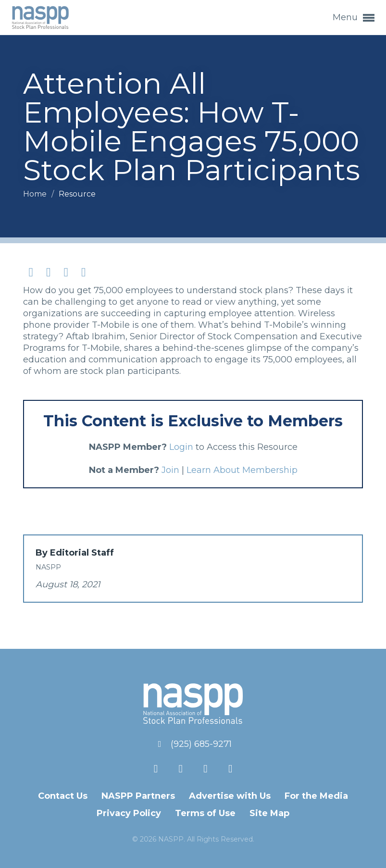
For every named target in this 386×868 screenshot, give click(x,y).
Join (170, 470)
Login (181, 447)
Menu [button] (354, 18)
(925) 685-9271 (201, 744)
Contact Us (63, 796)
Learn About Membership (242, 470)
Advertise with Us (230, 796)
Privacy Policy (129, 813)
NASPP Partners (138, 796)
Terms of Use (205, 813)
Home (36, 194)
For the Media (316, 796)
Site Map (269, 813)
